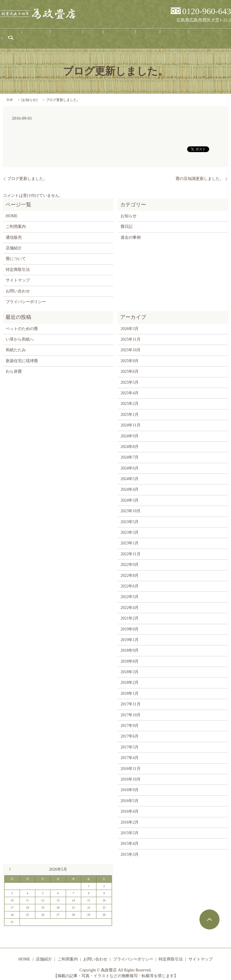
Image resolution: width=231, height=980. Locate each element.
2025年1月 (130, 409)
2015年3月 (130, 849)
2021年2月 (130, 613)
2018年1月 (130, 688)
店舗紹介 (49, 37)
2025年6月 (130, 366)
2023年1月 (130, 538)
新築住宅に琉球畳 (22, 355)
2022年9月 (130, 559)
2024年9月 (130, 431)
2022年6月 (130, 581)
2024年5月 (130, 474)
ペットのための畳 (22, 323)
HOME (30, 37)
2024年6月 (130, 463)
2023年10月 (131, 506)
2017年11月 (130, 699)
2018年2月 (130, 677)
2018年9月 (130, 645)
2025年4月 (130, 388)
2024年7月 (130, 452)
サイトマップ (18, 275)
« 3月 (11, 864)
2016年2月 (130, 817)
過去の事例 (131, 232)
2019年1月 (130, 635)
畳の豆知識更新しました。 (200, 173)
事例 (92, 37)
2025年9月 (130, 355)
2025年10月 (131, 345)
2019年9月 (130, 624)
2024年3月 (130, 495)
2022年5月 (130, 592)
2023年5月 (130, 516)
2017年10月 (131, 710)
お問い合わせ (178, 37)
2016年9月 (130, 785)
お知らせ (29, 95)
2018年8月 (130, 656)
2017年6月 (130, 731)
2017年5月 (130, 742)
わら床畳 (14, 366)
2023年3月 (130, 527)
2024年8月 (130, 442)
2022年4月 (130, 602)
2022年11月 (130, 549)
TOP (9, 95)
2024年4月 (130, 484)
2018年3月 (130, 667)
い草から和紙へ (20, 334)
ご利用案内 (73, 37)
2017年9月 (130, 720)
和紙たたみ (16, 345)
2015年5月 (130, 828)
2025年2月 (130, 398)
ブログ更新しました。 (27, 173)
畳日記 (133, 37)
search (202, 37)
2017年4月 (130, 753)
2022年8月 (130, 570)
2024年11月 (130, 420)
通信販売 (152, 37)
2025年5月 (130, 377)
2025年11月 (130, 334)
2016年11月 (130, 763)
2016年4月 (130, 806)
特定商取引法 (18, 264)
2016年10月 (131, 774)
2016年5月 (130, 795)
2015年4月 (130, 838)
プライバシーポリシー (26, 297)
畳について (111, 37)
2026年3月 (130, 323)
